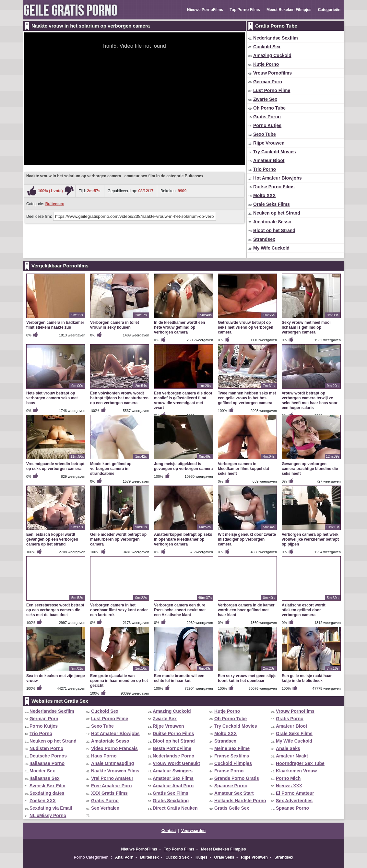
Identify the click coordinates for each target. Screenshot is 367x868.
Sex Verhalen (105, 808)
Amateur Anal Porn (173, 786)
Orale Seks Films (272, 204)
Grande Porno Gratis (237, 778)
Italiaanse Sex (45, 778)
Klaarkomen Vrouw (296, 771)
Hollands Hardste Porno (240, 801)
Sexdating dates (47, 793)
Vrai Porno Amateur (112, 778)
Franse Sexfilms (232, 756)
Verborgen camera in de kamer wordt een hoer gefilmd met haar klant (246, 610)
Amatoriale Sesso (272, 222)
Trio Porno (265, 169)
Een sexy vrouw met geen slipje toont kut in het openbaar (247, 678)
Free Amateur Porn (112, 786)
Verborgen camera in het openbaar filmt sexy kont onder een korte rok (119, 610)
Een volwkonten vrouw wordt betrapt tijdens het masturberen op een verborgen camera (119, 398)
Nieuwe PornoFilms (205, 10)
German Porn (268, 82)
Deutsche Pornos (48, 756)
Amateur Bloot (269, 160)
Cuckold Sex (267, 47)
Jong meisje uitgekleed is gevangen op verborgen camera (183, 466)
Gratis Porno (267, 117)
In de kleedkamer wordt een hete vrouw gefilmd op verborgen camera (179, 327)
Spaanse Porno (231, 786)
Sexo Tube (265, 134)
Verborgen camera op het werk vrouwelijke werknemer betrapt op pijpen (310, 539)
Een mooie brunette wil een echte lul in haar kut (179, 678)
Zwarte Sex (265, 99)
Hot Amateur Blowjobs (278, 178)
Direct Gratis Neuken (175, 808)
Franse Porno (229, 771)
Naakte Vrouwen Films (115, 771)
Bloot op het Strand (274, 230)
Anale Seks (288, 748)
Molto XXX (264, 195)
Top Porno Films (245, 10)
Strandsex (264, 239)
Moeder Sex (42, 771)
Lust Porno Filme (272, 90)
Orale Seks (224, 857)
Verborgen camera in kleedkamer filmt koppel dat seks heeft (243, 469)
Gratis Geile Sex (232, 808)
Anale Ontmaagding (112, 763)
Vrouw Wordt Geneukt (176, 763)
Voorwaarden (193, 831)
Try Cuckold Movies (274, 152)
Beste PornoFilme (172, 748)
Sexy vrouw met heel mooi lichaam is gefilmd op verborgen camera (306, 327)
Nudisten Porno (46, 748)
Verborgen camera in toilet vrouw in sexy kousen (115, 325)
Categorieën (329, 10)
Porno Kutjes (267, 125)
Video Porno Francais (114, 748)
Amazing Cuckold (272, 55)
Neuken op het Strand (277, 213)
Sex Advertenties (294, 801)
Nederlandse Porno (173, 756)
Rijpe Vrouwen (269, 143)
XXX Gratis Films (109, 793)
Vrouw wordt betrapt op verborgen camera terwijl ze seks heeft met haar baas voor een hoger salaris (310, 400)
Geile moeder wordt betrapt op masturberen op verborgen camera (118, 539)
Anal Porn (124, 857)
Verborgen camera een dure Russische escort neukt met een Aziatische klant (180, 610)
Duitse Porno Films (274, 187)
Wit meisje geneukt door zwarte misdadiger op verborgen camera (247, 539)
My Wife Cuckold (271, 248)
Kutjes (201, 857)
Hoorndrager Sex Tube (300, 763)
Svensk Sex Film (47, 786)
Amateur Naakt (292, 756)
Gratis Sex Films (171, 793)
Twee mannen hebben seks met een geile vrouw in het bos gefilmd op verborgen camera (247, 398)
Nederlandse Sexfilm (276, 38)
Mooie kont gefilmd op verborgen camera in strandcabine (111, 469)
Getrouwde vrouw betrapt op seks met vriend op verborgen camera (246, 327)
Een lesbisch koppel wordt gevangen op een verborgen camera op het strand (52, 539)
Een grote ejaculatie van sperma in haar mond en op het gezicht (119, 681)
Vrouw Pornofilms (272, 73)
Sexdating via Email (51, 808)
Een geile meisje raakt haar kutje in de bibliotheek (307, 678)
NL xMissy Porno (48, 815)
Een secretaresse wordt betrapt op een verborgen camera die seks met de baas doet (55, 610)
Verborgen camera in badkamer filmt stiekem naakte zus (55, 325)
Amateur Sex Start (234, 793)
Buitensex (55, 204)
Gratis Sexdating (171, 801)
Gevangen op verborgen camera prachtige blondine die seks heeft (310, 469)
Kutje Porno (266, 64)
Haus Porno (104, 756)
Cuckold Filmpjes (233, 763)
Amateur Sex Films (173, 778)
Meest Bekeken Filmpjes (289, 10)
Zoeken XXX (43, 801)
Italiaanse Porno (47, 763)
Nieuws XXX (289, 786)
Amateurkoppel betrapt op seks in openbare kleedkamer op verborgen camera (183, 539)
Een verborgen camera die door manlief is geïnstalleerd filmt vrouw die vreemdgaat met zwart (183, 400)
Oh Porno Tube (269, 108)
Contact (169, 831)
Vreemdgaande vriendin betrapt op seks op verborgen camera (55, 466)
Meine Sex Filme (232, 748)
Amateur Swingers (173, 771)
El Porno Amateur (295, 793)
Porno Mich (288, 778)
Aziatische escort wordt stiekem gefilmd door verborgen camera (304, 610)
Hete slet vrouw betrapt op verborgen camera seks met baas (52, 398)
